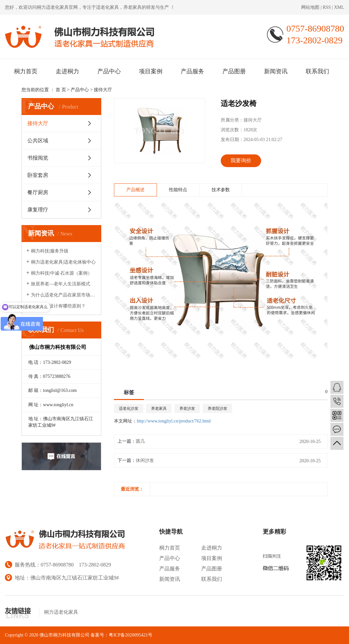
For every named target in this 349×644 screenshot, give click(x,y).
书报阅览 (38, 158)
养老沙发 (187, 408)
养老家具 (159, 408)
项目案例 (151, 71)
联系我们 (317, 71)
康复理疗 (38, 210)
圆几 (140, 441)
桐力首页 (26, 71)
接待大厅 (103, 90)
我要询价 (241, 160)
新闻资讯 (276, 71)
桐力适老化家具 (53, 7)
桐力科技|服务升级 (50, 251)
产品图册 (234, 71)
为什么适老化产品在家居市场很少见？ (64, 295)
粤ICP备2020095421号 (131, 635)
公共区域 (38, 141)
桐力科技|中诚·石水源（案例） (62, 273)
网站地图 (311, 7)
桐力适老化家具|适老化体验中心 (63, 262)
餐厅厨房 (38, 192)
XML (339, 7)
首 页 (61, 90)
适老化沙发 (129, 408)
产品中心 (109, 71)
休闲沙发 (145, 460)
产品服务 (192, 71)
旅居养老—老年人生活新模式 (61, 284)
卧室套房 (38, 175)
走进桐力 (67, 71)
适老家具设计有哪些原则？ (58, 306)
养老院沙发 (217, 408)
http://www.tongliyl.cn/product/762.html (174, 421)
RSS (327, 7)
